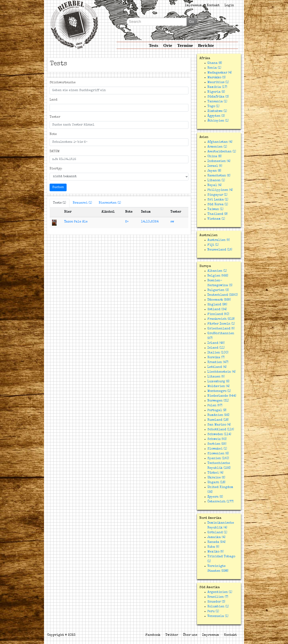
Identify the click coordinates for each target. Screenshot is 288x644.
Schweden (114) (219, 435)
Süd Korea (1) (218, 205)
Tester (55, 117)
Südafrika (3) (218, 97)
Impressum (193, 6)
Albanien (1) (217, 271)
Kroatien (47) (218, 362)
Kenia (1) (214, 68)
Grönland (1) (217, 533)
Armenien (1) (217, 147)
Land (53, 100)
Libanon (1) (216, 181)
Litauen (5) (216, 377)
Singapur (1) (217, 195)
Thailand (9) (217, 214)
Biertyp (56, 169)
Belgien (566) (218, 276)
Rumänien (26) (218, 415)
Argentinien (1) (220, 592)
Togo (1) (213, 107)
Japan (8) (214, 171)
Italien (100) (218, 353)
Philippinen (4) (220, 190)
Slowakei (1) (217, 449)
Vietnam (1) (216, 219)
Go (191, 22)
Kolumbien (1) (218, 607)
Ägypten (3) (216, 116)
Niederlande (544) (222, 396)
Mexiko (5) (215, 552)
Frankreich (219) (221, 319)
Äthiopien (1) (218, 121)
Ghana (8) (215, 63)
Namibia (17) (217, 87)
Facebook (153, 635)
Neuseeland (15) (220, 250)
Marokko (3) (216, 78)
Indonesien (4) (219, 161)
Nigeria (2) (216, 92)
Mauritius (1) (218, 83)
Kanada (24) (216, 542)
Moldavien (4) (218, 386)
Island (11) (216, 348)
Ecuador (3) (216, 602)
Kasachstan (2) (219, 176)
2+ (127, 222)
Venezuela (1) (218, 616)
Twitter (172, 635)
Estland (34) (217, 310)
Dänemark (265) (219, 300)
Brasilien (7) (218, 597)
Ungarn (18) (216, 483)
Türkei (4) (215, 473)
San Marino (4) (219, 425)
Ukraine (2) (216, 478)
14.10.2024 (150, 222)
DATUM (55, 152)
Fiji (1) (213, 245)
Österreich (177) (220, 502)
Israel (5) (215, 166)
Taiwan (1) (215, 209)
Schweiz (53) (217, 439)
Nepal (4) (214, 185)
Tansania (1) (217, 102)
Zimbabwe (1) (217, 111)
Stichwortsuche (63, 83)
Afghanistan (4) (220, 142)
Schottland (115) (221, 430)
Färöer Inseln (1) (221, 324)
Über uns (190, 635)
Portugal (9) (217, 411)
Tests (153, 45)
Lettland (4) (217, 367)
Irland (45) (216, 343)
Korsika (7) (216, 358)
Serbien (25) (217, 444)
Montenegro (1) (219, 391)
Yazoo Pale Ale (76, 222)
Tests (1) (59, 203)
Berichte (206, 45)
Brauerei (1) (82, 203)
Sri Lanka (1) (218, 200)
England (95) (217, 305)
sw (172, 222)
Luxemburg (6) (218, 382)
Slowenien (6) (218, 454)
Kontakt (213, 6)
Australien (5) (219, 240)
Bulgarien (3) (218, 290)
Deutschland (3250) (223, 295)
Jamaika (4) (216, 537)
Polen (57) (215, 406)
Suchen (58, 187)
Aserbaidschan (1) (222, 152)
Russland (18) (218, 420)
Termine (185, 45)
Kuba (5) (213, 547)
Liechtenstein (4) (221, 372)
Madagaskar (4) (220, 73)
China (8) (214, 157)
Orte (168, 45)
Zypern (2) (215, 497)
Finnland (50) (218, 314)
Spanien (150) (218, 459)
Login (229, 6)
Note (53, 134)
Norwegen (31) (218, 401)
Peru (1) (213, 612)
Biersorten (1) (110, 203)
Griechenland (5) (221, 329)
